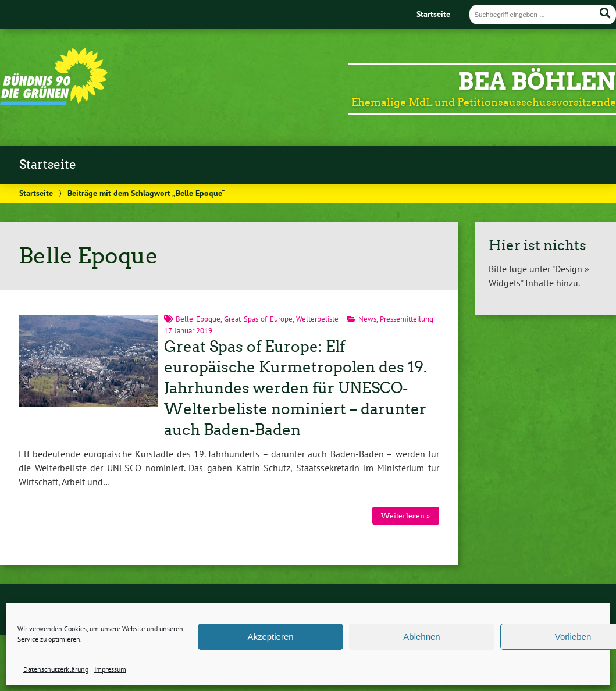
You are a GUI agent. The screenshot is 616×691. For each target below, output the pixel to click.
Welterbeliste (317, 319)
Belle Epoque (198, 319)
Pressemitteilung (407, 319)
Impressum (110, 669)
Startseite (433, 14)
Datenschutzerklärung (56, 669)
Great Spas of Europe (258, 319)
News (367, 319)
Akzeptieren (270, 637)
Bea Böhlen (537, 81)
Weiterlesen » (405, 516)
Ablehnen (421, 637)
